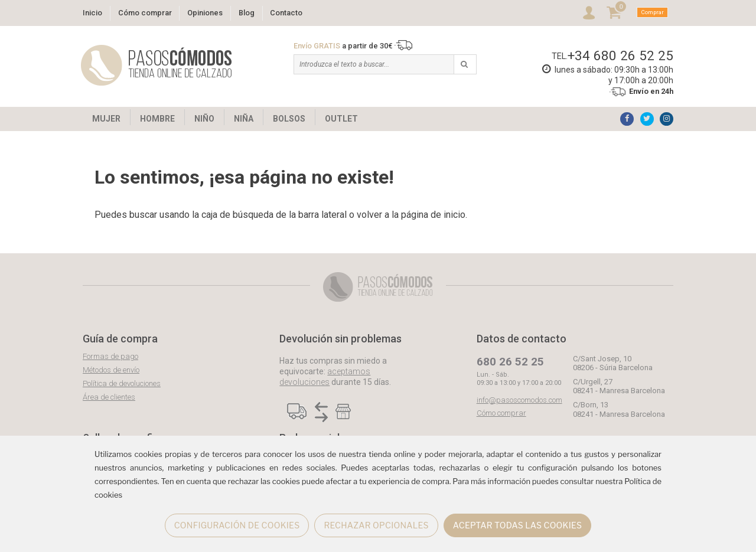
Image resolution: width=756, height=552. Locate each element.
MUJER (106, 119)
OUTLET (341, 119)
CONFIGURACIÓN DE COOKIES (237, 525)
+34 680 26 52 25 (620, 55)
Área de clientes (109, 397)
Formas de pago (110, 356)
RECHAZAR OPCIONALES (376, 525)
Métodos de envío (111, 370)
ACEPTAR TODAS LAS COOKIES (518, 525)
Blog (247, 13)
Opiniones (205, 13)
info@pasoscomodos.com (519, 400)
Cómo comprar (145, 13)
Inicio (92, 13)
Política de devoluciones (122, 383)
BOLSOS (289, 119)
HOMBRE (157, 119)
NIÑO (204, 119)
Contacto (286, 13)
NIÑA (244, 119)
